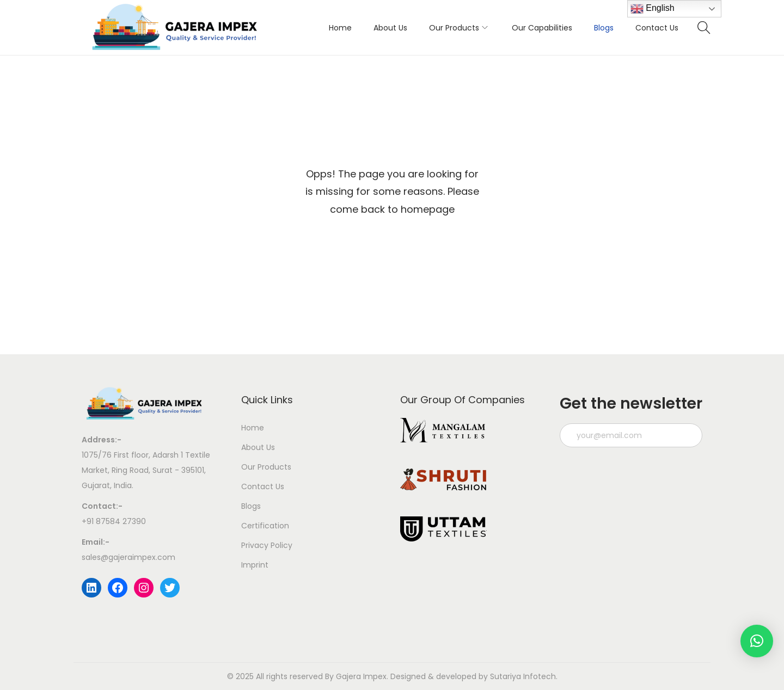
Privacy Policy (267, 545)
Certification (265, 526)
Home (253, 428)
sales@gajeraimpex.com (128, 557)
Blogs (251, 506)
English (653, 9)
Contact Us (263, 486)
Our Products (266, 467)
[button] (757, 641)
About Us (258, 447)
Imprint (255, 565)
